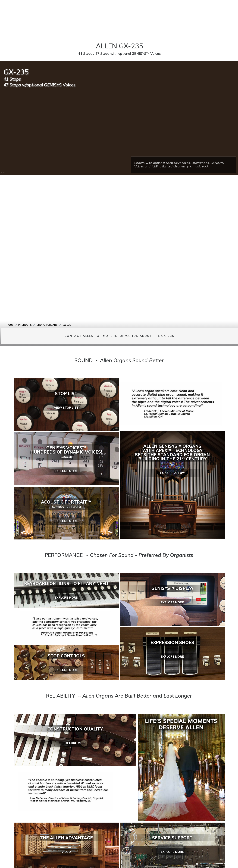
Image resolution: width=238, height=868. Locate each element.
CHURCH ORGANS (47, 325)
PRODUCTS (25, 325)
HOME (10, 325)
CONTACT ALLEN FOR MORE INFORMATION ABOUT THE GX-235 (119, 336)
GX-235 (67, 325)
